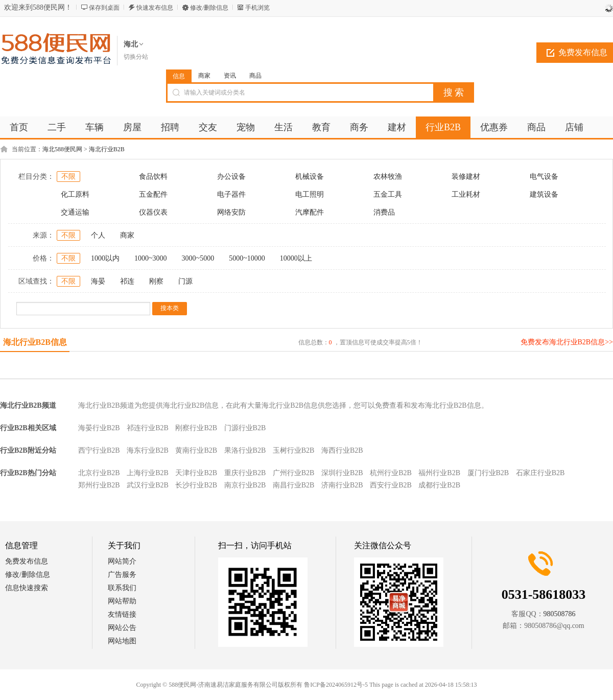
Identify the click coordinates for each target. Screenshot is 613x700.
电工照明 (310, 194)
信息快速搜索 (27, 588)
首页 (19, 127)
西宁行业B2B (99, 450)
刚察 (156, 281)
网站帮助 (122, 601)
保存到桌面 (104, 8)
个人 (98, 235)
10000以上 (296, 258)
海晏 (98, 281)
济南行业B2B (342, 485)
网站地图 (122, 641)
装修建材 (466, 177)
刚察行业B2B (196, 428)
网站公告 (122, 628)
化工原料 (75, 194)
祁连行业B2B (148, 428)
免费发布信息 (27, 561)
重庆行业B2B (245, 473)
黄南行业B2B (196, 450)
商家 (204, 76)
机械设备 (310, 177)
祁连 (127, 281)
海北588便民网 (62, 149)
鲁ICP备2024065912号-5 (336, 685)
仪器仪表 (153, 212)
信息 (179, 76)
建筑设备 (544, 194)
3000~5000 (198, 258)
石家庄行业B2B (540, 473)
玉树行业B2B (294, 450)
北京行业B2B (99, 473)
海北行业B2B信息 (35, 342)
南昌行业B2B (294, 485)
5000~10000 (247, 258)
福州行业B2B (439, 473)
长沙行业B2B (196, 485)
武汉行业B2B (148, 485)
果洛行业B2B (245, 450)
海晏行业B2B (99, 428)
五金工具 (388, 194)
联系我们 (122, 588)
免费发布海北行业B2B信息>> (567, 342)
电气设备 (544, 177)
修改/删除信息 (209, 8)
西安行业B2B (391, 485)
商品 (255, 76)
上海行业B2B (148, 473)
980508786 (560, 614)
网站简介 (122, 561)
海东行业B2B (148, 450)
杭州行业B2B (391, 473)
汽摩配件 (310, 212)
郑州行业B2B (99, 485)
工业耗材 (466, 194)
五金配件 (153, 194)
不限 (68, 177)
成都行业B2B (439, 485)
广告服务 (122, 575)
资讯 (230, 76)
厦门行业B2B (488, 473)
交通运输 (75, 212)
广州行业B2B (294, 473)
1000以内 (105, 258)
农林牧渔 (388, 177)
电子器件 (231, 194)
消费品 (384, 212)
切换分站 (136, 57)
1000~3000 (151, 258)
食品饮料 (153, 177)
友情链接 (122, 614)
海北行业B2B (107, 149)
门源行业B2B (245, 428)
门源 (185, 281)
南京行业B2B (245, 485)
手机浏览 (257, 8)
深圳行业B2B (342, 473)
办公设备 (231, 177)
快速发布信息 (155, 8)
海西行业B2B (342, 450)
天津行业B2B (196, 473)
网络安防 (231, 212)
